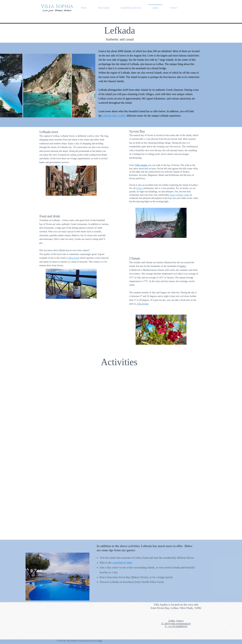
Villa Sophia (141, 165)
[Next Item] (89, 85)
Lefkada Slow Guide (114, 116)
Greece (124, 60)
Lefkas (172, 621)
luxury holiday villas (179, 195)
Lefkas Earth (73, 258)
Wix (100, 641)
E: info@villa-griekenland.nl (176, 624)
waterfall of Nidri (122, 563)
